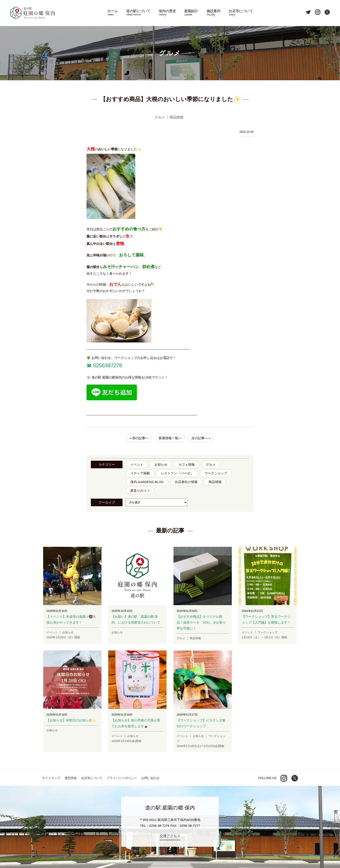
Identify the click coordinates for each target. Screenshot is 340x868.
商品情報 (215, 482)
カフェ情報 (187, 464)
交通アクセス (170, 836)
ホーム (113, 13)
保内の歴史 (167, 13)
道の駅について (138, 13)
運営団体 (71, 778)
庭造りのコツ (140, 491)
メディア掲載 (140, 473)
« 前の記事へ (139, 438)
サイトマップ (51, 778)
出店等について (241, 13)
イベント (137, 464)
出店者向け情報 (186, 482)
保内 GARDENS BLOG (147, 482)
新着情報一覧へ (170, 438)
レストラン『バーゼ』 (177, 473)
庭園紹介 (191, 13)
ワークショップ (216, 473)
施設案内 (214, 13)
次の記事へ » (201, 438)
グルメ (211, 464)
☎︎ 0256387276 (104, 365)
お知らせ (161, 464)
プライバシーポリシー (122, 778)
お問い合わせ (150, 778)
